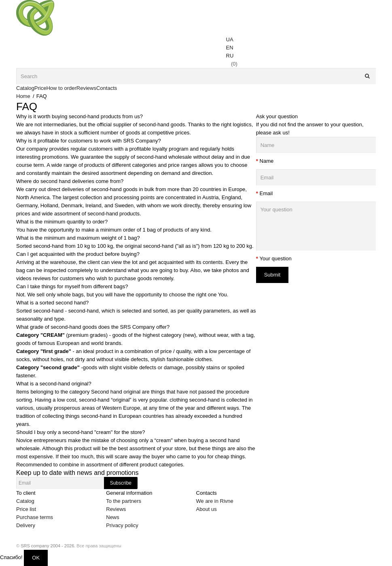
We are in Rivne (215, 501)
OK (36, 558)
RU (230, 56)
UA (230, 39)
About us (207, 509)
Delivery (26, 525)
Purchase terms (35, 517)
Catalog (25, 501)
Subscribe (121, 483)
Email (266, 193)
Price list (26, 509)
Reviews (116, 509)
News (113, 517)
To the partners (124, 501)
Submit (272, 275)
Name (267, 161)
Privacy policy (122, 525)
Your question (276, 259)
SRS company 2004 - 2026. (48, 546)
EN (230, 48)
